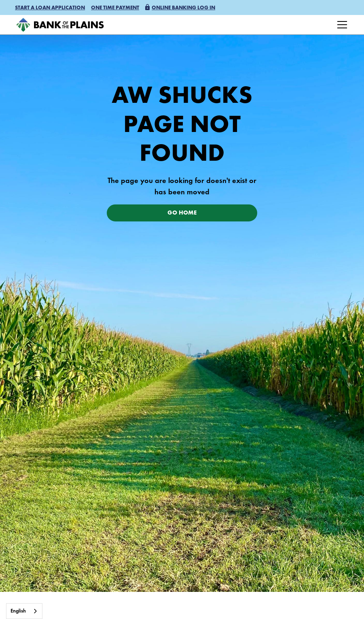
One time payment (115, 8)
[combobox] (24, 611)
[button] (50, 8)
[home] (60, 25)
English (18, 611)
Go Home (182, 213)
